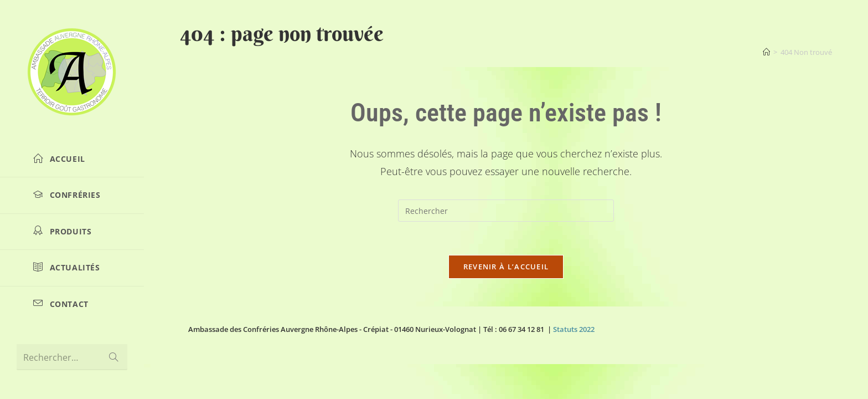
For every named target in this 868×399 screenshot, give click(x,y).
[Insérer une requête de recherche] (506, 211)
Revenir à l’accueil (506, 267)
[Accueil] (766, 52)
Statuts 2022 (574, 329)
